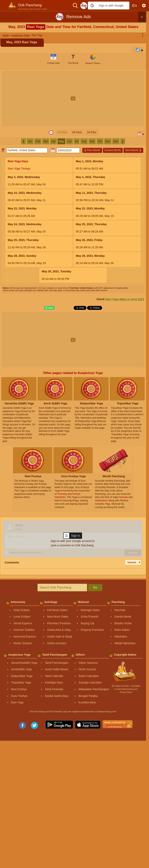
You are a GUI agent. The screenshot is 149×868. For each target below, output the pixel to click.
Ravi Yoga (17, 702)
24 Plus (92, 132)
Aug (84, 141)
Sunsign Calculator (90, 682)
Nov (108, 141)
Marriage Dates (90, 610)
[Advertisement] (74, 98)
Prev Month (92, 150)
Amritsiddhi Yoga (21, 669)
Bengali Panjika (88, 696)
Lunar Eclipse (22, 617)
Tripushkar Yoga (21, 682)
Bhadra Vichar (123, 623)
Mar (46, 141)
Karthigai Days (54, 682)
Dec (116, 141)
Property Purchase (92, 630)
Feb (38, 141)
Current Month (113, 150)
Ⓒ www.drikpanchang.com (126, 689)
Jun (70, 141)
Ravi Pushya (19, 689)
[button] (109, 6)
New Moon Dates (58, 617)
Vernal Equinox (23, 623)
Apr (53, 141)
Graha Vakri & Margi (60, 636)
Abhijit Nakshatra (125, 643)
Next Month (133, 150)
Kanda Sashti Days (57, 696)
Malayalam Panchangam (94, 689)
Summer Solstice (24, 630)
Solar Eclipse (22, 610)
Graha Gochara (57, 643)
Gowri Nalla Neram (57, 669)
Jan (30, 141)
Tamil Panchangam (57, 663)
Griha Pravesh (90, 617)
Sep (92, 141)
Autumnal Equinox (25, 636)
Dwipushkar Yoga (22, 676)
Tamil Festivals (54, 689)
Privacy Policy (126, 692)
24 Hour (77, 132)
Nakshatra (121, 636)
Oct (100, 141)
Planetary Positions (59, 623)
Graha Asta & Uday (59, 630)
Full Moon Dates (57, 610)
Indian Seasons (88, 663)
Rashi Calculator (89, 676)
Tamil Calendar (54, 676)
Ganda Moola (123, 617)
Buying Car (88, 623)
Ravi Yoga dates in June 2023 (125, 299)
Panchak (120, 610)
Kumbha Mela (87, 702)
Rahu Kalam (122, 630)
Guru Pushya (19, 696)
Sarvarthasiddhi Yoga (24, 663)
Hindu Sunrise (87, 669)
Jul (77, 141)
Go (95, 587)
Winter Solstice (23, 643)
